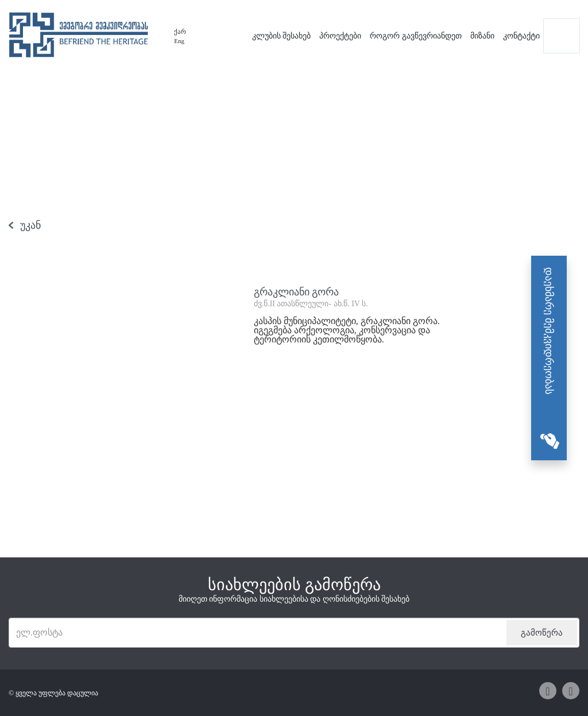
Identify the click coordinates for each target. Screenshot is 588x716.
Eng (179, 41)
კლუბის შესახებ (282, 36)
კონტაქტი (521, 36)
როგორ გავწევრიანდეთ (416, 36)
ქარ (180, 32)
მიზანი (482, 36)
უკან (30, 225)
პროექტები (340, 36)
